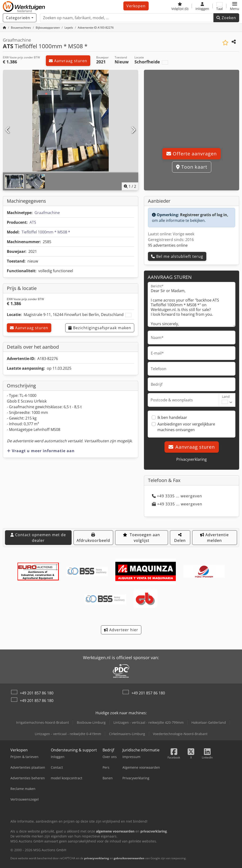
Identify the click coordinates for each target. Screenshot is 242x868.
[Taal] (220, 6)
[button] (235, 6)
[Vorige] (8, 130)
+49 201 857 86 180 (37, 693)
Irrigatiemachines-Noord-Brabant (43, 722)
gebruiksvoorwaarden (129, 858)
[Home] (4, 28)
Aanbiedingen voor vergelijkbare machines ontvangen (186, 427)
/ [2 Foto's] (130, 186)
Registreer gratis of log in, (204, 215)
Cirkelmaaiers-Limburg (127, 734)
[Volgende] (133, 130)
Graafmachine (47, 213)
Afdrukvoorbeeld (93, 538)
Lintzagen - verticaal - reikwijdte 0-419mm (68, 734)
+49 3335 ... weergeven (177, 496)
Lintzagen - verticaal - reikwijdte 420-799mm (149, 722)
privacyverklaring (97, 858)
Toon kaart (192, 167)
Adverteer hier (121, 630)
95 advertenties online (168, 245)
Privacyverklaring (192, 459)
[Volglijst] (180, 6)
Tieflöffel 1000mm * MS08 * (46, 232)
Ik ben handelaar (172, 417)
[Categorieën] (20, 18)
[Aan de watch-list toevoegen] (225, 43)
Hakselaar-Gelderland (209, 722)
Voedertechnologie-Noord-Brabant (180, 734)
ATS (33, 222)
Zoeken (226, 18)
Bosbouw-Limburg (91, 722)
